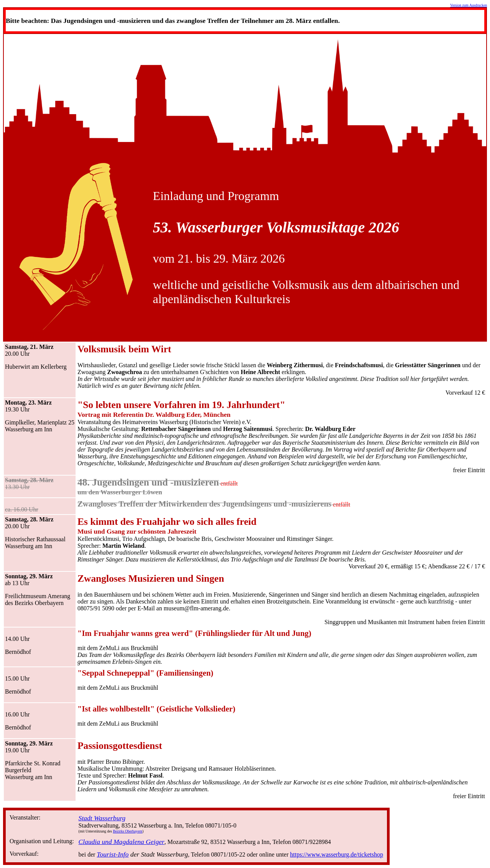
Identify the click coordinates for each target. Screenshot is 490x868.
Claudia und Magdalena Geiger (122, 842)
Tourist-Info (113, 854)
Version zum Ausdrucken (469, 5)
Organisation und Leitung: (42, 841)
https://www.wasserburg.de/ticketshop (337, 854)
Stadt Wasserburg (102, 818)
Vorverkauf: (24, 854)
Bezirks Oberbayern (128, 831)
